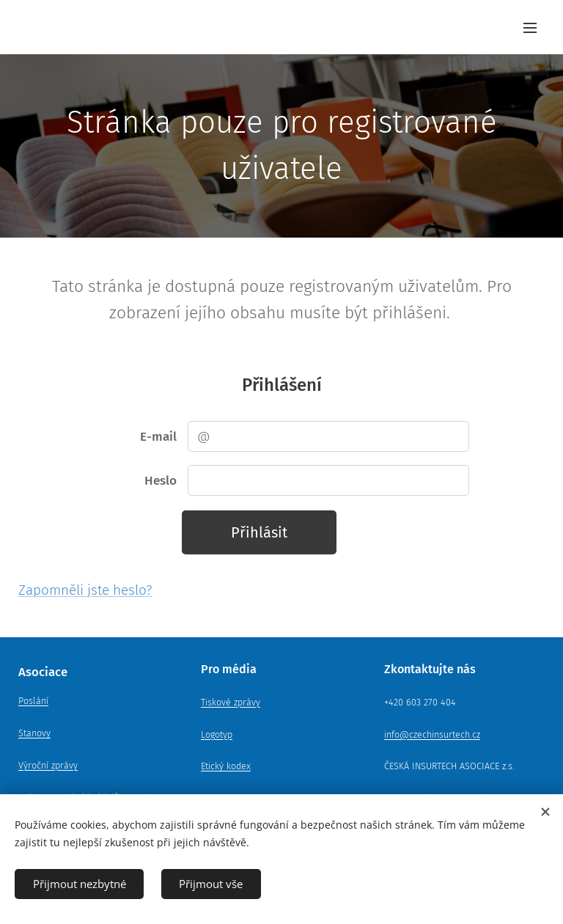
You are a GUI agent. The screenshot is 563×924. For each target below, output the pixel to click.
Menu (530, 28)
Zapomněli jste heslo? (85, 590)
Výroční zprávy (48, 765)
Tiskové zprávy (231, 702)
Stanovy (34, 733)
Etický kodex (226, 767)
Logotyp (217, 734)
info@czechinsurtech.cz (432, 734)
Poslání (33, 701)
